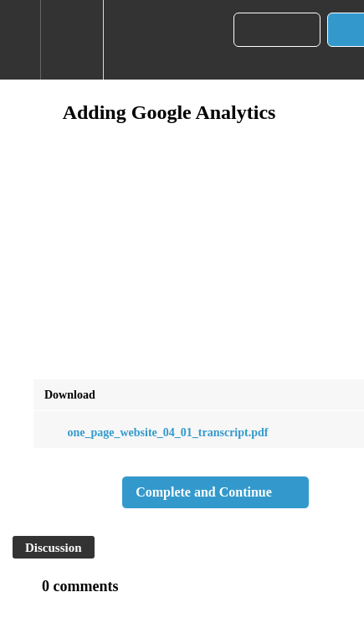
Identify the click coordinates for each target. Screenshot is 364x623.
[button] (20, 40)
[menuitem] (72, 40)
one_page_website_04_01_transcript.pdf (156, 432)
